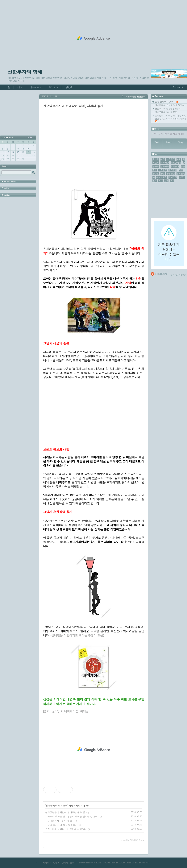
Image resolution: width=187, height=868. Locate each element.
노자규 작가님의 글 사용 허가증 (169, 134)
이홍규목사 (176, 163)
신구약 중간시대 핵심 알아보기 (61, 825)
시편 (163, 159)
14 (13, 152)
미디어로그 (35, 87)
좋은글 (156, 159)
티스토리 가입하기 (178, 275)
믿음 (183, 166)
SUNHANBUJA (86, 863)
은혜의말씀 (162, 177)
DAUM (122, 863)
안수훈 (156, 174)
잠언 (163, 174)
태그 (20, 87)
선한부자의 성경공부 (168, 109)
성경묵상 (163, 170)
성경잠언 (165, 163)
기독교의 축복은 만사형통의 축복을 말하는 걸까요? (72, 816)
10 (28, 149)
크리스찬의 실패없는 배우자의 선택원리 (66, 829)
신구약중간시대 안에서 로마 (60, 821)
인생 (181, 170)
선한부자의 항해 (25, 72)
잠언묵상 (173, 177)
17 (28, 152)
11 (33, 149)
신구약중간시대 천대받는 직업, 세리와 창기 (73, 106)
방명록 (69, 87)
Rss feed (177, 87)
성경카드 (171, 159)
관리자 (65, 863)
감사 (155, 170)
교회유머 (175, 166)
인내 (160, 181)
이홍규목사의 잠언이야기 (170, 120)
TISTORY (146, 863)
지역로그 (47, 863)
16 (23, 152)
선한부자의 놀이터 (166, 112)
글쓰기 (73, 863)
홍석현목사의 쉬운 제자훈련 (171, 115)
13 (8, 152)
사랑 (179, 159)
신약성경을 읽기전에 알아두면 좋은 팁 (65, 812)
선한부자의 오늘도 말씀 (170, 105)
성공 (172, 181)
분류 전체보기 (167, 102)
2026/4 (29, 137)
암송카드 (165, 166)
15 (18, 152)
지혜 (166, 181)
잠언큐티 (173, 170)
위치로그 (53, 87)
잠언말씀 (171, 174)
